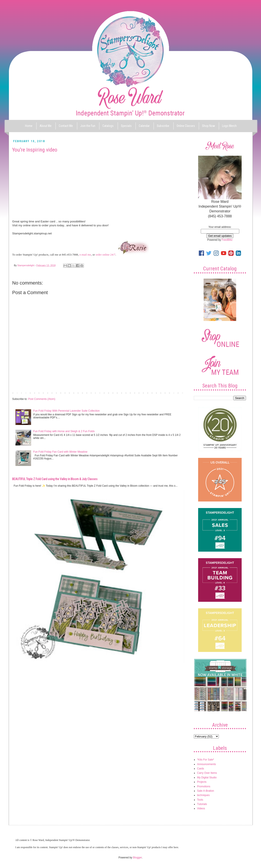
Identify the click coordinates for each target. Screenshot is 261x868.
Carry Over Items (207, 773)
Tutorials (202, 804)
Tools (200, 800)
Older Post (177, 393)
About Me (46, 126)
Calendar (144, 126)
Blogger (137, 858)
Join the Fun (88, 126)
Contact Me (66, 126)
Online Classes (186, 126)
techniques (203, 795)
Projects (202, 782)
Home (29, 126)
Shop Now (208, 126)
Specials (126, 126)
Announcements (207, 764)
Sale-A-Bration (206, 791)
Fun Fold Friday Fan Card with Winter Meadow (60, 452)
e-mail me (85, 255)
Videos (201, 808)
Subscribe (163, 126)
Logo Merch (229, 126)
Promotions (204, 786)
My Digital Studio (207, 778)
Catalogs (108, 126)
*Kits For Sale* (206, 760)
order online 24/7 (105, 255)
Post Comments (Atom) (42, 399)
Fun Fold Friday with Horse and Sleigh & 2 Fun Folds (64, 431)
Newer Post (20, 393)
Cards (201, 769)
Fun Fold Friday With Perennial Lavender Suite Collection (66, 411)
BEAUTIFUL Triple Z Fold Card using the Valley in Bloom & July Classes (55, 479)
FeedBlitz (227, 240)
